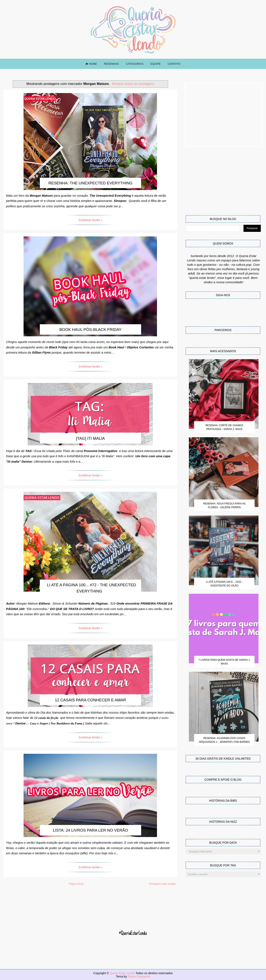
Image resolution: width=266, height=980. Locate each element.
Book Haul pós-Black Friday (90, 330)
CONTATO (174, 64)
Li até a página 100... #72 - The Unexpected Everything (91, 588)
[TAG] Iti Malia (90, 438)
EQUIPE (156, 64)
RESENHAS (112, 64)
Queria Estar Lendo (122, 973)
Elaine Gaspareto (139, 976)
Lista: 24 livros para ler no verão (90, 830)
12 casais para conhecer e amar (90, 700)
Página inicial (76, 884)
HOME (91, 64)
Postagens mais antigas (162, 884)
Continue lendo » (90, 220)
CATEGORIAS (135, 64)
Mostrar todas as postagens (133, 84)
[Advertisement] (223, 115)
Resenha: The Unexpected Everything (90, 183)
